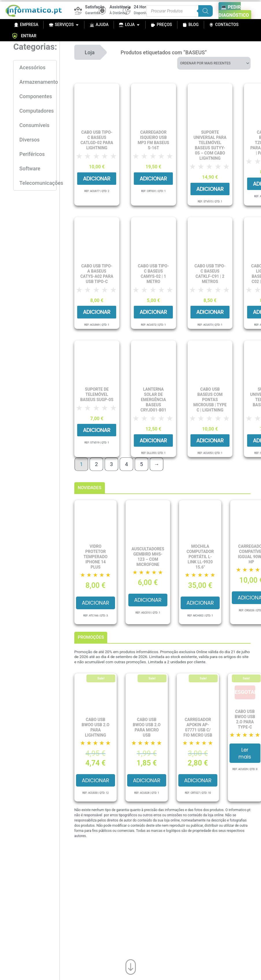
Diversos (29, 140)
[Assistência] (102, 11)
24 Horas (142, 7)
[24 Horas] (127, 11)
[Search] (206, 11)
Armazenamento (38, 82)
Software (30, 168)
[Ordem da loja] (214, 63)
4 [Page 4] (126, 464)
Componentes (36, 96)
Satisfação (95, 7)
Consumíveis (34, 125)
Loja (90, 52)
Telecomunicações (38, 183)
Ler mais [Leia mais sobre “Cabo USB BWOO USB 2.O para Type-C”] (245, 753)
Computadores (37, 111)
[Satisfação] (78, 11)
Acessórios (32, 67)
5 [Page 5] (141, 464)
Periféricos (32, 154)
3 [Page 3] (111, 464)
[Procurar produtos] (179, 11)
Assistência (120, 7)
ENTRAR (24, 36)
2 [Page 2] (96, 464)
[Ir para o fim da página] (131, 966)
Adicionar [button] (97, 179)
